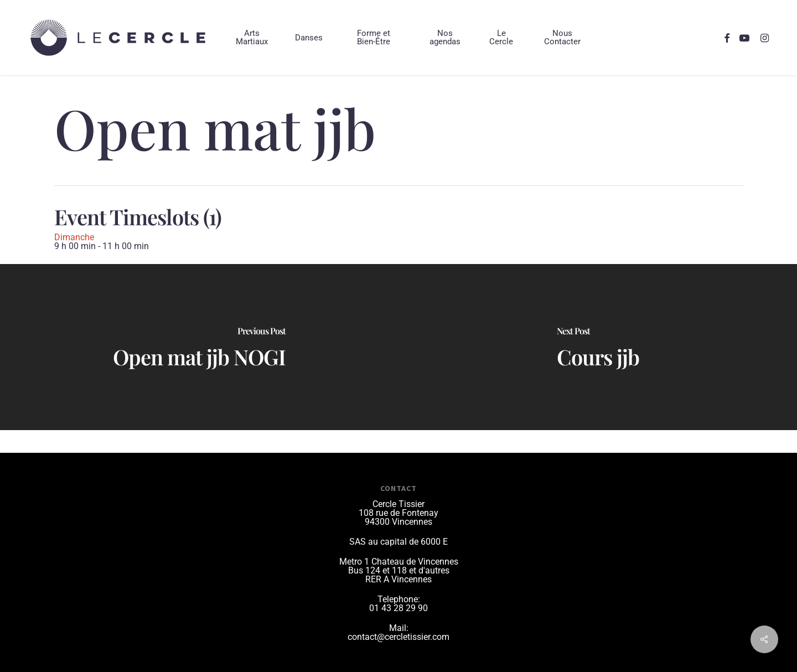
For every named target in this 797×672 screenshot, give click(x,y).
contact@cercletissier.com (398, 637)
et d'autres (429, 570)
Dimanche (74, 237)
